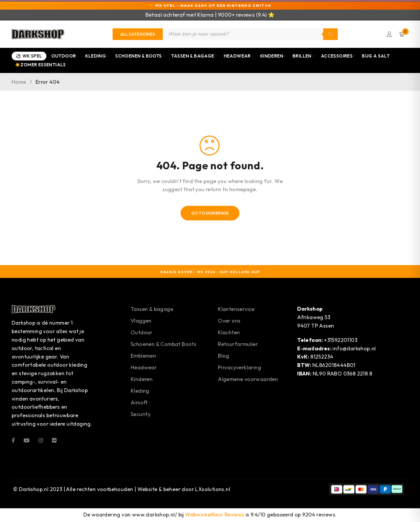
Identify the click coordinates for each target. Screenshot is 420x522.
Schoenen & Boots (140, 57)
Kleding (97, 57)
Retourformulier (238, 345)
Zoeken (330, 34)
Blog (224, 357)
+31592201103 (341, 341)
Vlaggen (141, 322)
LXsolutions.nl (213, 490)
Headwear (239, 57)
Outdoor (65, 57)
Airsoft (139, 403)
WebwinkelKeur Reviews (215, 515)
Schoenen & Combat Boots (163, 345)
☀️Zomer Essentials (40, 66)
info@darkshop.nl (354, 349)
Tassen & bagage (152, 310)
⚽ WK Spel (29, 57)
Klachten (229, 333)
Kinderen (273, 57)
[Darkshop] (38, 34)
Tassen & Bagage (194, 57)
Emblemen (143, 357)
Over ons (229, 322)
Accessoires (338, 57)
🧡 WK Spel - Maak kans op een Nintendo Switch (210, 5)
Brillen (303, 57)
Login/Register (389, 34)
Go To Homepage (210, 214)
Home (19, 83)
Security (141, 415)
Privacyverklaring (239, 368)
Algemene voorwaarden (248, 380)
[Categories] (138, 34)
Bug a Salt (376, 57)
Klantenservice (236, 310)
